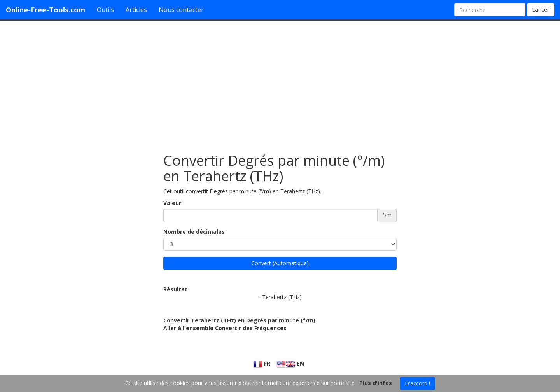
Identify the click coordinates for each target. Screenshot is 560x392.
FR (262, 363)
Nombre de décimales (194, 232)
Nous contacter (181, 10)
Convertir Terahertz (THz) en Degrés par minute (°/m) (239, 320)
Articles (136, 10)
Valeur (172, 203)
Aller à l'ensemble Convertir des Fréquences (225, 328)
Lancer (541, 10)
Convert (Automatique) (280, 263)
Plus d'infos (376, 383)
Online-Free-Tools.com (45, 10)
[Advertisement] (280, 83)
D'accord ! (417, 383)
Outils (105, 10)
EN (290, 363)
